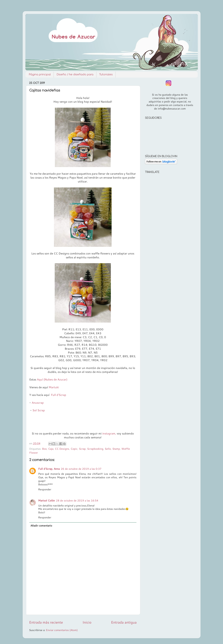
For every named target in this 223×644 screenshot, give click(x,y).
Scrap (82, 449)
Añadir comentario (41, 526)
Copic (74, 449)
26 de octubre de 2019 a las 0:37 (81, 469)
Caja (51, 449)
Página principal (40, 75)
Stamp (116, 449)
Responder (45, 489)
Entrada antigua (124, 622)
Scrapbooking (95, 449)
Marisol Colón (47, 500)
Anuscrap (38, 403)
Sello (108, 449)
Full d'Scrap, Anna (49, 469)
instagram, (109, 433)
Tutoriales (106, 75)
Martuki (54, 387)
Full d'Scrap (59, 395)
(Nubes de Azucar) (55, 379)
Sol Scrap (39, 410)
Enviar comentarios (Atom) (62, 630)
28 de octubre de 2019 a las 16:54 (77, 500)
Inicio (87, 622)
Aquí (40, 379)
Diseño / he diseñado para (75, 75)
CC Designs (62, 449)
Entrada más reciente (46, 622)
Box (44, 449)
